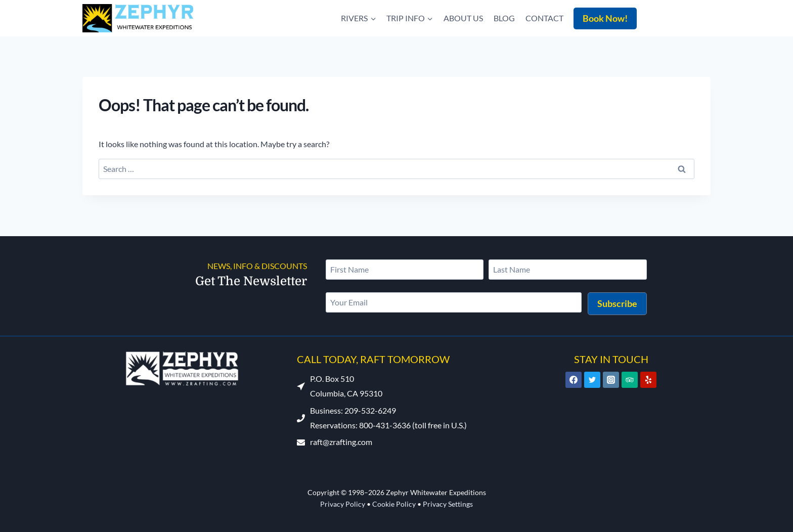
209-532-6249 (685, 15)
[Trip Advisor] (630, 380)
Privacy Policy (343, 504)
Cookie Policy (394, 504)
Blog (504, 18)
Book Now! (605, 18)
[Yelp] (648, 380)
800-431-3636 (385, 425)
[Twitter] (592, 380)
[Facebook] (574, 380)
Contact (544, 18)
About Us (463, 18)
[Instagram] (611, 380)
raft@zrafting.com (341, 442)
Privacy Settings (448, 504)
